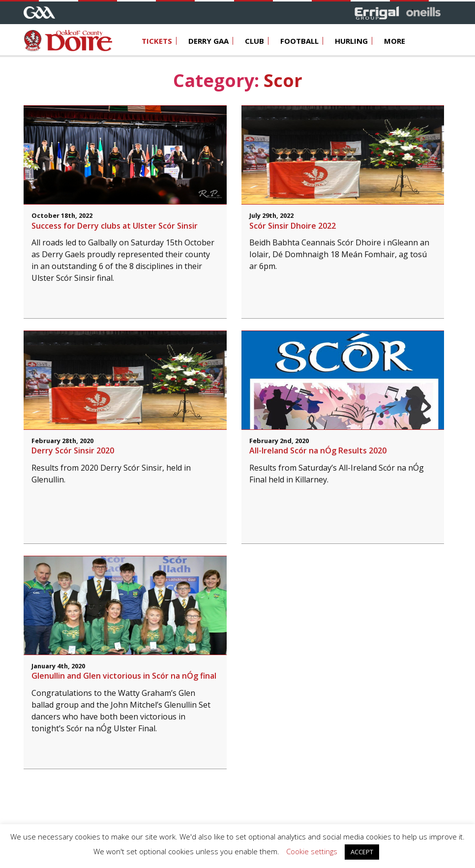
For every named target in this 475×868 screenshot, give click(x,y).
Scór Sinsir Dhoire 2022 (293, 226)
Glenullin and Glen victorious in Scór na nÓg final (124, 676)
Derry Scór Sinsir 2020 (73, 450)
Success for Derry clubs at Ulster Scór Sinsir (115, 226)
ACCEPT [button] (362, 852)
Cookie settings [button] (312, 851)
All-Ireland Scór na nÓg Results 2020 (318, 450)
